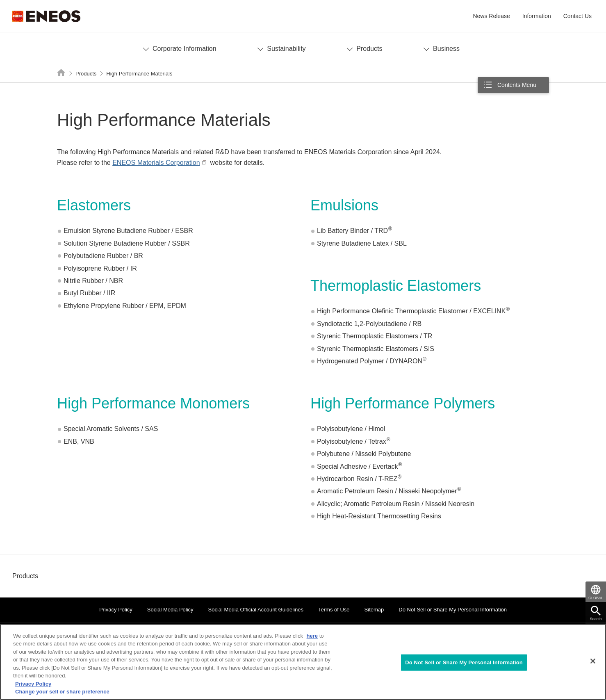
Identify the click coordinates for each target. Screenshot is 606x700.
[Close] (593, 661)
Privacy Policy (116, 610)
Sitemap (374, 610)
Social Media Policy (170, 610)
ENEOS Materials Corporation (156, 163)
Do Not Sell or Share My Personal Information (453, 610)
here (312, 636)
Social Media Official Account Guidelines (256, 610)
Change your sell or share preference (62, 692)
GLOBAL (596, 598)
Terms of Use (334, 610)
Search (596, 619)
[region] (303, 662)
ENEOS (47, 16)
